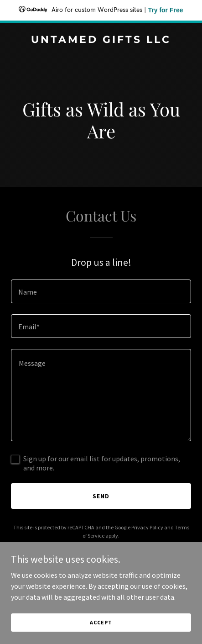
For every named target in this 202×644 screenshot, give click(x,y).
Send (101, 496)
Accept (101, 622)
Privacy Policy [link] (147, 527)
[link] (101, 40)
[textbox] (101, 291)
